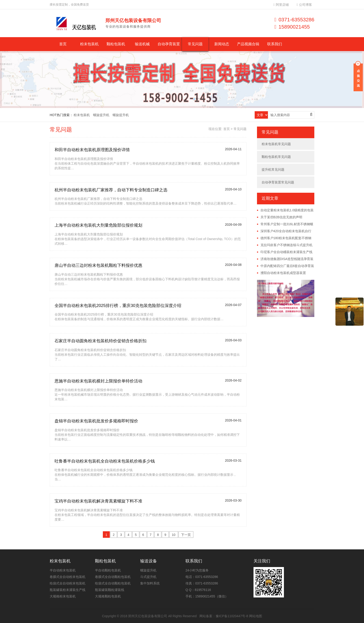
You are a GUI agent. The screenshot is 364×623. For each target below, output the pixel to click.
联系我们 (275, 44)
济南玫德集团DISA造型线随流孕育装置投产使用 (285, 259)
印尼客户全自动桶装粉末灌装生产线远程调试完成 (285, 252)
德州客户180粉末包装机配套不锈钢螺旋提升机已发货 (284, 238)
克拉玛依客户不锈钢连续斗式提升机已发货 (285, 245)
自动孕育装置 (169, 44)
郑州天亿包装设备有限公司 (148, 616)
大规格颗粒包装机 (108, 596)
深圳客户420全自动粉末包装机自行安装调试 (284, 231)
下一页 (186, 535)
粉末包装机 (89, 44)
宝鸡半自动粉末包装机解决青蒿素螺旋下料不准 (98, 501)
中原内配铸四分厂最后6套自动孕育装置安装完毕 (286, 266)
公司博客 (304, 5)
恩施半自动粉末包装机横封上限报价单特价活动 (98, 381)
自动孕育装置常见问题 (278, 182)
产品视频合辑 (248, 44)
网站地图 (256, 616)
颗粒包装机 (116, 44)
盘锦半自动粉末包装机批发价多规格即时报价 (96, 421)
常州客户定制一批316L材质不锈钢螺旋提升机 (285, 224)
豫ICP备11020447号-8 (232, 616)
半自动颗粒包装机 (108, 570)
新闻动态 (222, 44)
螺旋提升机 (101, 115)
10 (174, 535)
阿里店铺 (281, 5)
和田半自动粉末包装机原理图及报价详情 (92, 150)
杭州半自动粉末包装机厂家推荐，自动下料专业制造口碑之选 (111, 190)
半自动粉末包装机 (63, 570)
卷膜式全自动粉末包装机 (68, 577)
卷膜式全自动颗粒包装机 (113, 577)
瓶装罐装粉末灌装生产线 (68, 590)
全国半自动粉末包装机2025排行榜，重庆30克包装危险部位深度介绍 (118, 306)
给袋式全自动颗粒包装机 (113, 583)
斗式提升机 (148, 577)
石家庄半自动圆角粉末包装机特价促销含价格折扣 (101, 341)
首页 (63, 44)
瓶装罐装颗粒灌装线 (110, 590)
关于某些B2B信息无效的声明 (281, 217)
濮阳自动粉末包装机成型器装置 (283, 273)
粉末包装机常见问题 (276, 144)
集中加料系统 (150, 583)
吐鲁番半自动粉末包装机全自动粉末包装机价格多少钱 (105, 461)
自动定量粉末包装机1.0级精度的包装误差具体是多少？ (285, 210)
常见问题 (195, 44)
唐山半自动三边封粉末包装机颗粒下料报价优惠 (98, 265)
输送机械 (142, 44)
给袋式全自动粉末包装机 (68, 583)
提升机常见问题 (273, 170)
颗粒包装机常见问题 (276, 157)
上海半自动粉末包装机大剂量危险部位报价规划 (98, 225)
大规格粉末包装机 (63, 596)
